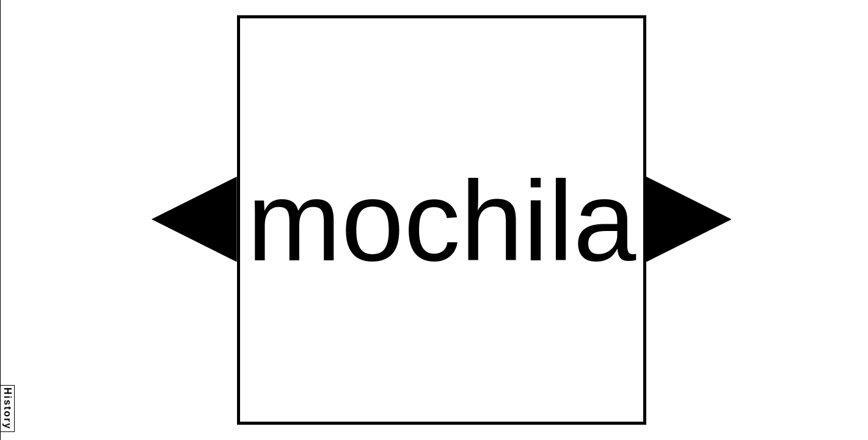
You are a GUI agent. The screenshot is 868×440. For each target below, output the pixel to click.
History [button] (8, 409)
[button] (194, 219)
